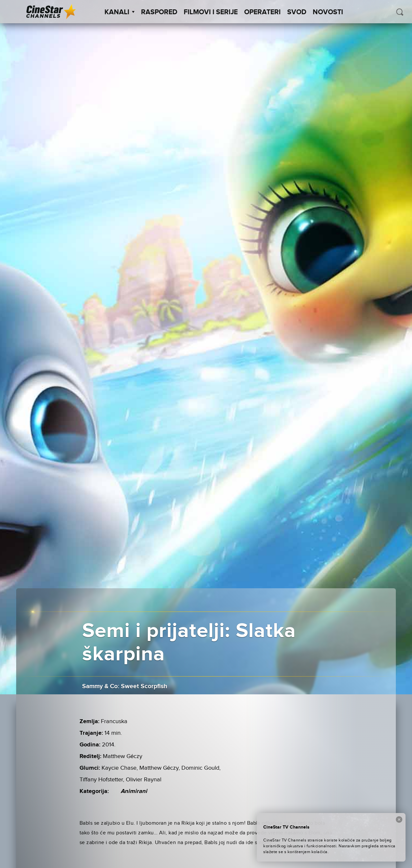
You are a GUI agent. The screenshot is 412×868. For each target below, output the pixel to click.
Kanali (119, 12)
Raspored (159, 12)
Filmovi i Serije (211, 12)
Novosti (328, 12)
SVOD (297, 12)
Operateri (262, 12)
